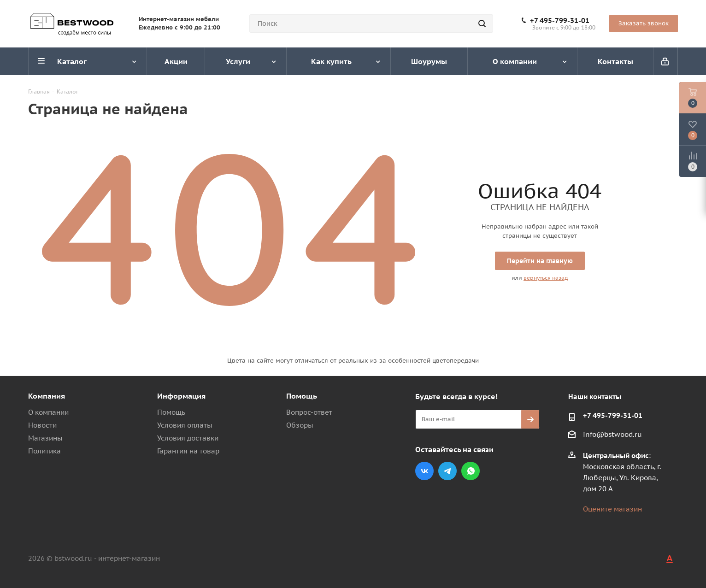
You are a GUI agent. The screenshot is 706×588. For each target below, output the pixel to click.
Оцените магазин (612, 509)
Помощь (171, 412)
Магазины (45, 438)
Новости (42, 425)
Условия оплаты (185, 425)
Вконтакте (424, 471)
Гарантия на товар (188, 451)
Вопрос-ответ (309, 412)
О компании (48, 412)
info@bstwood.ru (612, 434)
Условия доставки (188, 438)
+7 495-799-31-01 (560, 21)
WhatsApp (471, 471)
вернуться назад (546, 278)
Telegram (447, 471)
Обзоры (300, 425)
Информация (181, 396)
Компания (47, 396)
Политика (44, 451)
